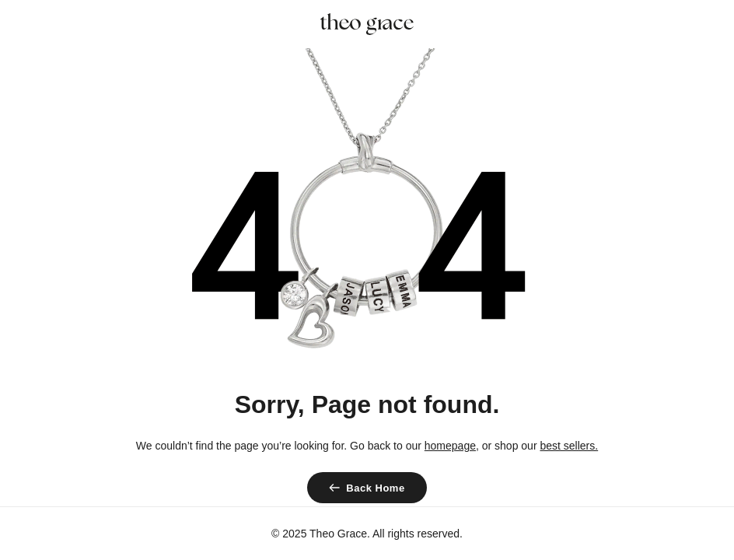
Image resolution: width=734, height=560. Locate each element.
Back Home (375, 488)
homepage (450, 446)
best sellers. (569, 446)
